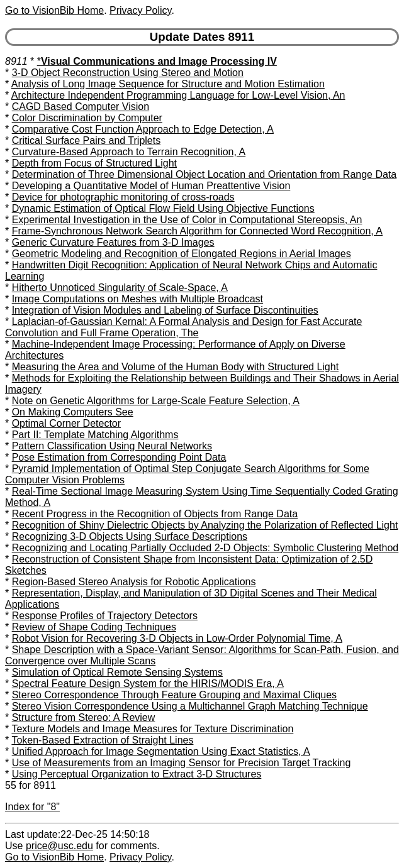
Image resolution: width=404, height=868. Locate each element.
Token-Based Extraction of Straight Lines (102, 740)
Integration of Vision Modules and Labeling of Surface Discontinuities (165, 310)
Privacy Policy (140, 10)
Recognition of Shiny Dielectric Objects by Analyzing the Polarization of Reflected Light (205, 525)
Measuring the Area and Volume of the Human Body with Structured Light (175, 367)
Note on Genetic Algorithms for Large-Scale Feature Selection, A (156, 401)
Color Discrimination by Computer (87, 118)
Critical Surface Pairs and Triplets (87, 140)
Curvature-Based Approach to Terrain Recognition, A (129, 152)
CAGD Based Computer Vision (81, 107)
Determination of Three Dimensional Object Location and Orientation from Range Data (205, 174)
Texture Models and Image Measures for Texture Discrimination (152, 729)
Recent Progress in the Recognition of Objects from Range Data (155, 514)
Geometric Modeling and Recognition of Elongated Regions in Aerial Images (182, 254)
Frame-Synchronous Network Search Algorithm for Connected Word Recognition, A (197, 231)
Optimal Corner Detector (66, 423)
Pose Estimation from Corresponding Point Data (119, 457)
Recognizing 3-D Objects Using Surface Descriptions (130, 536)
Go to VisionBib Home (54, 10)
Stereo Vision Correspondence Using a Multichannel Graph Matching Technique (190, 706)
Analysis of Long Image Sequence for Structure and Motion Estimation (168, 84)
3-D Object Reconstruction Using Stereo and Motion (128, 73)
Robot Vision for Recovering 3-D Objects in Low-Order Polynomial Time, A (177, 638)
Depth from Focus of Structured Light (94, 163)
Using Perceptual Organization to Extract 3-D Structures (137, 774)
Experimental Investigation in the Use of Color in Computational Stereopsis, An (187, 220)
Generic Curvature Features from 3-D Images (113, 242)
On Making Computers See (73, 412)
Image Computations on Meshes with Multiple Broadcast (137, 299)
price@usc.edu (59, 846)
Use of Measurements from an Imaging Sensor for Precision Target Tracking (182, 763)
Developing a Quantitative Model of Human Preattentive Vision (151, 186)
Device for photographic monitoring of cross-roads (123, 197)
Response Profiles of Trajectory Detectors (105, 616)
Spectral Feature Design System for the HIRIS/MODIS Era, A (148, 684)
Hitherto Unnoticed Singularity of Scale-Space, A (120, 288)
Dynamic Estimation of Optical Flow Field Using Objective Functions (163, 208)
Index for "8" (32, 807)
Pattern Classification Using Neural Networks (112, 446)
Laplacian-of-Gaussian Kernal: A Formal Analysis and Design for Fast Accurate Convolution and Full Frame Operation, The (183, 327)
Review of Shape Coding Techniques (94, 627)
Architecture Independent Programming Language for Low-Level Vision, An (178, 95)
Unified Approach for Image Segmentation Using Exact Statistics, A (161, 751)
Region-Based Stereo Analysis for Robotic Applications (134, 582)
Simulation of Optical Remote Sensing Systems (117, 672)
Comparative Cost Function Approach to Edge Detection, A (143, 129)
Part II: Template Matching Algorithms (95, 435)
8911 (16, 61)
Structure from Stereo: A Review (84, 717)
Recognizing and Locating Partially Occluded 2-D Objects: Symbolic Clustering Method (205, 548)
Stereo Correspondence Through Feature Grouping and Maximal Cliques (174, 695)
